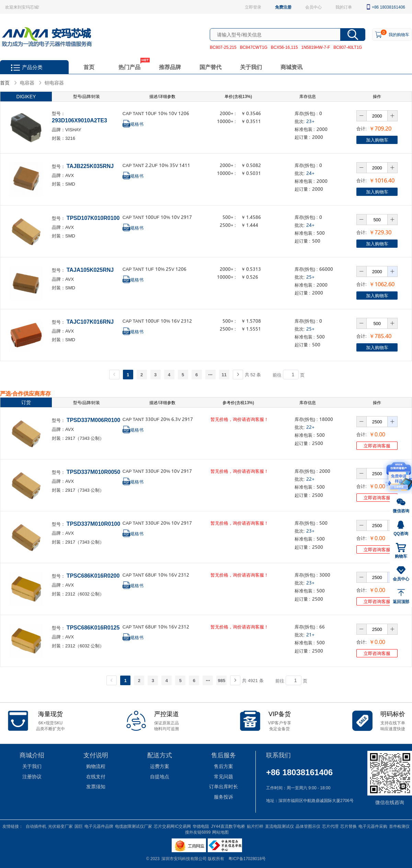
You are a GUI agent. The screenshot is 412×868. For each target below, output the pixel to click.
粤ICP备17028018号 (247, 858)
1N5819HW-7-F (316, 47)
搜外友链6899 (198, 832)
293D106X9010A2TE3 (79, 120)
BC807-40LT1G (348, 47)
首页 (89, 67)
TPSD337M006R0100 (94, 420)
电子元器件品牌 (99, 826)
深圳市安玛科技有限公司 (185, 858)
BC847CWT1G (254, 47)
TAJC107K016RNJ (90, 321)
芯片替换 (348, 826)
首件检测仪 (399, 826)
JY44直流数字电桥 (228, 826)
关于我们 (251, 67)
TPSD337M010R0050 (94, 472)
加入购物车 (377, 140)
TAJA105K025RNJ (90, 270)
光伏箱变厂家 (60, 826)
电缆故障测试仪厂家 (134, 826)
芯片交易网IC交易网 (172, 826)
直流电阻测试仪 (279, 826)
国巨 (79, 826)
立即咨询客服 (377, 446)
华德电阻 (201, 826)
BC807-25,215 (223, 47)
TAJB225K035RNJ (90, 166)
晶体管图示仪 (308, 826)
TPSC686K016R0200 (93, 575)
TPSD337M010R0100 (94, 524)
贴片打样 (255, 826)
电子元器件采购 (373, 826)
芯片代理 (330, 826)
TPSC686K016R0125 (93, 627)
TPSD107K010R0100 (93, 218)
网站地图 (220, 832)
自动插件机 (36, 826)
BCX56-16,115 (284, 47)
